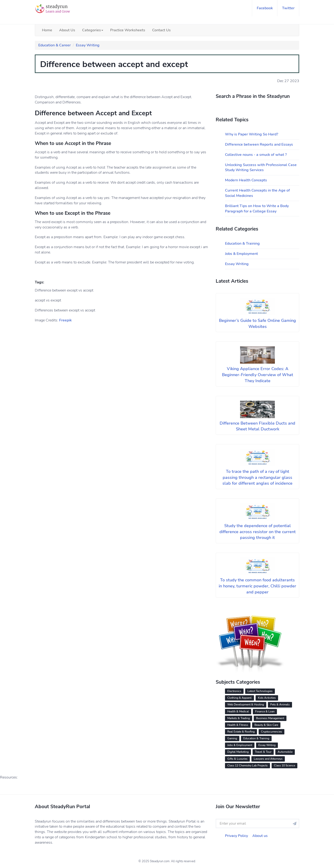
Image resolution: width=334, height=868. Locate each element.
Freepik (65, 320)
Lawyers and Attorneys (268, 759)
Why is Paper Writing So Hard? (252, 134)
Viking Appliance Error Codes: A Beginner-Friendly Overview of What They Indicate (258, 375)
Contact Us (161, 30)
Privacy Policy (236, 836)
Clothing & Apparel (239, 698)
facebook (265, 8)
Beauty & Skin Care (266, 725)
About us (260, 836)
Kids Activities (267, 698)
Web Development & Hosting (246, 705)
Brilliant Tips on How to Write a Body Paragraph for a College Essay (257, 209)
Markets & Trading (239, 718)
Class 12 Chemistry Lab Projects (247, 766)
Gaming (232, 738)
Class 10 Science (284, 766)
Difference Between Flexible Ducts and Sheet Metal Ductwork (257, 426)
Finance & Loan (265, 711)
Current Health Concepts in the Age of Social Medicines (257, 193)
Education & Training (242, 243)
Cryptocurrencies (271, 732)
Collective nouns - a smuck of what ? (256, 155)
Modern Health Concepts (246, 180)
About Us (67, 30)
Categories (93, 30)
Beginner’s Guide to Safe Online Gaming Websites (257, 323)
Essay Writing (88, 45)
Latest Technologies (260, 691)
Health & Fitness (238, 725)
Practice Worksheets (128, 30)
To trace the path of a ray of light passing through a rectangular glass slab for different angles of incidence (257, 477)
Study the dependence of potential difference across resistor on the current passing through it (258, 532)
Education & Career (55, 45)
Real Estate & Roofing (241, 732)
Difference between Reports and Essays (259, 144)
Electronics (234, 691)
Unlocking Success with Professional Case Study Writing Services (261, 168)
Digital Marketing (238, 752)
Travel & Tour (263, 752)
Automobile (285, 752)
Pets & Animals (280, 705)
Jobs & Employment (241, 254)
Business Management (270, 718)
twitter (288, 8)
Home (47, 30)
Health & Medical (238, 711)
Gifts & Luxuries (237, 759)
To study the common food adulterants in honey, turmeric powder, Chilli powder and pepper (257, 586)
